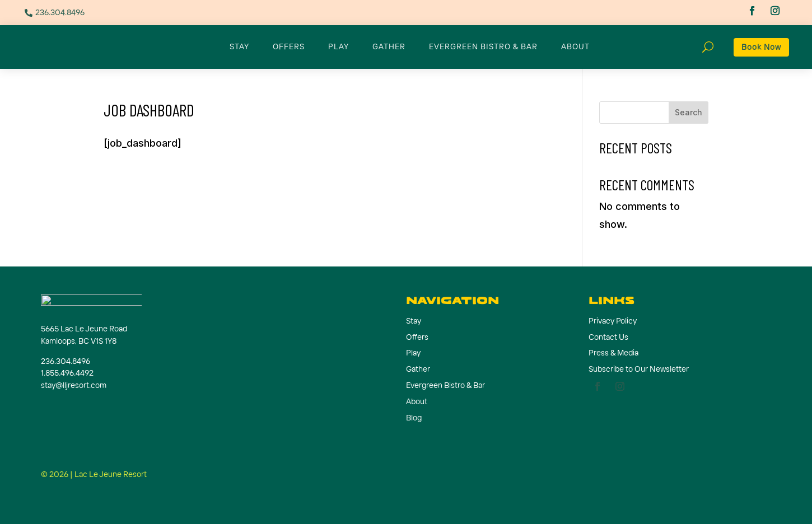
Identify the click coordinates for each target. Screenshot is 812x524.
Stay (239, 46)
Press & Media (613, 353)
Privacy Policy (613, 321)
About (575, 46)
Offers (289, 46)
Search (689, 112)
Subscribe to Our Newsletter (639, 369)
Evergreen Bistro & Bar (483, 46)
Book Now (761, 47)
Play (339, 46)
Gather (389, 46)
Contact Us (608, 337)
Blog (414, 418)
